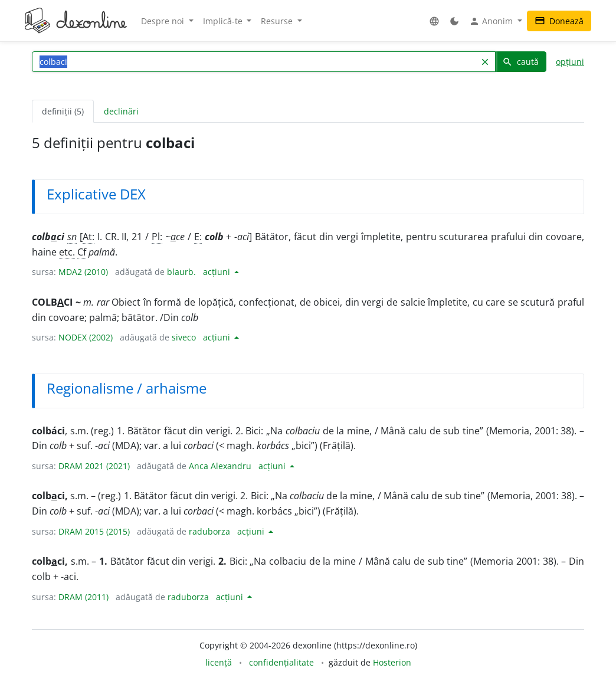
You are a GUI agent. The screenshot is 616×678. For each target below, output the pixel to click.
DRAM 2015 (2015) (94, 531)
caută (520, 62)
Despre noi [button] (164, 21)
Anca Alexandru (220, 466)
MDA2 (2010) (83, 272)
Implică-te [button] (224, 21)
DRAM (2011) (83, 597)
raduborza (209, 531)
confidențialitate (281, 662)
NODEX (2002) (86, 337)
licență (219, 662)
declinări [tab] (121, 111)
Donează (559, 21)
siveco (184, 337)
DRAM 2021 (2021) (94, 466)
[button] (434, 21)
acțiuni (218, 272)
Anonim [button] (492, 21)
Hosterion (392, 662)
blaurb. (181, 272)
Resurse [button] (278, 21)
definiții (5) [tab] (63, 111)
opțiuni (570, 62)
